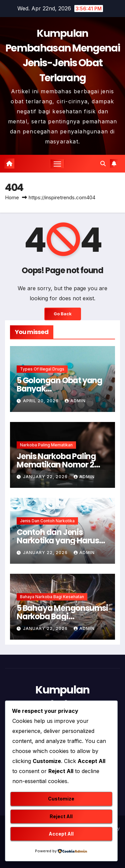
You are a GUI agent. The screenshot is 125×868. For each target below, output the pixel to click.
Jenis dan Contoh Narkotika (47, 521)
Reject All (61, 816)
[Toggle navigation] (57, 164)
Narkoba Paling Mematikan (46, 445)
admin (75, 401)
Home (12, 197)
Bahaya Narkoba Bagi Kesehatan (52, 597)
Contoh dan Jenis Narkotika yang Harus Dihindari (58, 540)
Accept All (61, 834)
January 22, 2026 (46, 477)
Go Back (63, 314)
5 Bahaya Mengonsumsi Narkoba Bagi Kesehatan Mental (62, 616)
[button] (103, 164)
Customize (61, 799)
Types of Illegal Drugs (42, 369)
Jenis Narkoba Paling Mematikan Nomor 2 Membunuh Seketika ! (57, 465)
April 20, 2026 (41, 401)
